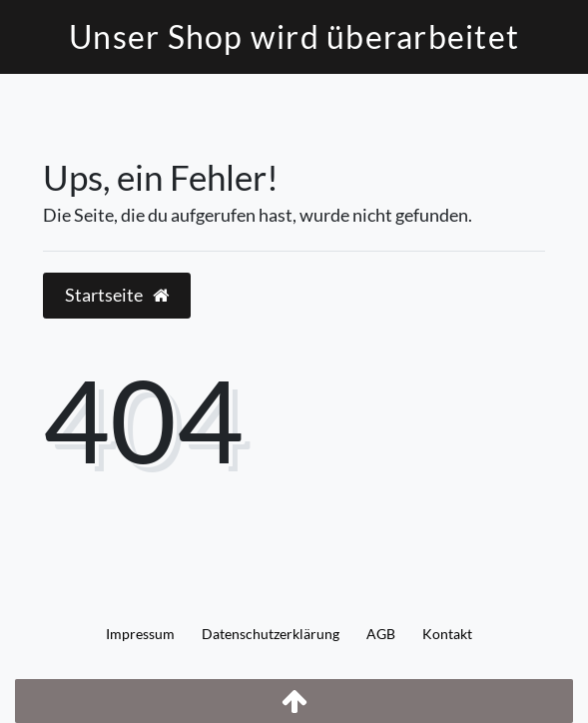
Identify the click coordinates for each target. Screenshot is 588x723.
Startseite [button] (117, 295)
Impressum (140, 634)
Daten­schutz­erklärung (271, 634)
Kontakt (447, 634)
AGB (381, 634)
